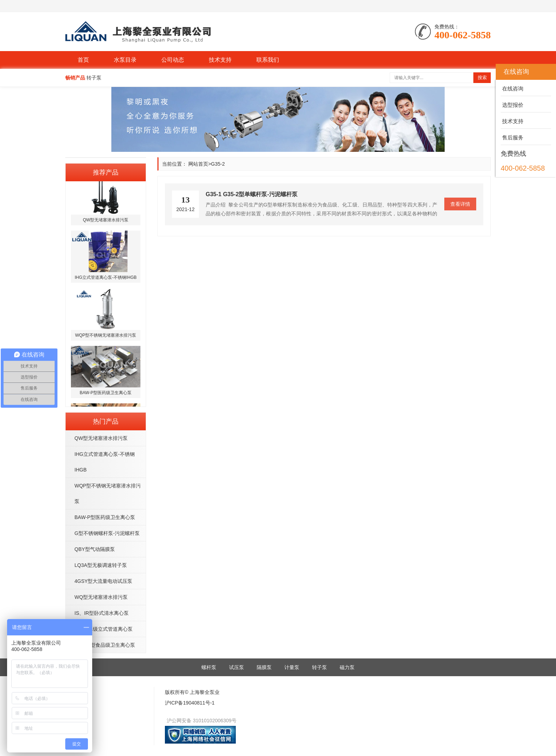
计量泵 (292, 667)
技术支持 (220, 60)
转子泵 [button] (94, 78)
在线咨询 (512, 89)
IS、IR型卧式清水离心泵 (102, 613)
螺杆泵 (209, 667)
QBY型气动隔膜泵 (95, 549)
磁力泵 (347, 667)
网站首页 (198, 164)
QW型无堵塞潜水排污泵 (101, 438)
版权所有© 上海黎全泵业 (192, 692)
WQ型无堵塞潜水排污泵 (101, 597)
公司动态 (173, 60)
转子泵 (319, 667)
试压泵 (237, 667)
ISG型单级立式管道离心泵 (104, 629)
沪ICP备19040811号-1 (190, 703)
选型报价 (512, 105)
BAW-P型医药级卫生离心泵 (105, 517)
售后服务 (512, 137)
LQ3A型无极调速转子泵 (101, 565)
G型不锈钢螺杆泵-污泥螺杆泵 (107, 533)
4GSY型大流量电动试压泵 (103, 581)
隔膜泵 (264, 667)
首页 (83, 60)
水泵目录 (125, 60)
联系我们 (268, 60)
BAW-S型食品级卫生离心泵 (105, 645)
